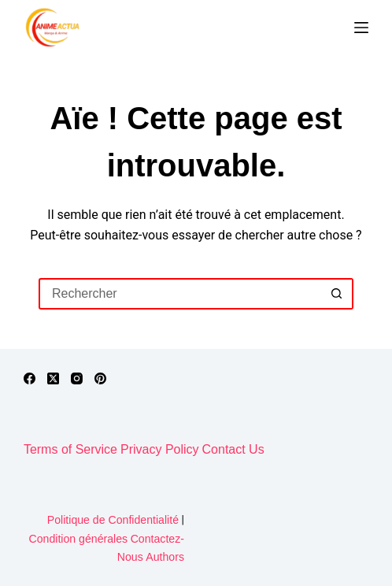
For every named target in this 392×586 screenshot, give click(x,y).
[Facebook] (30, 378)
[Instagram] (77, 378)
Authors (165, 557)
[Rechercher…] (180, 294)
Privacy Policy (160, 449)
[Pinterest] (100, 378)
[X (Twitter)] (53, 378)
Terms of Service (70, 449)
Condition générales (79, 539)
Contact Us (233, 449)
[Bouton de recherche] (338, 294)
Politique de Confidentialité (113, 520)
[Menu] (361, 28)
